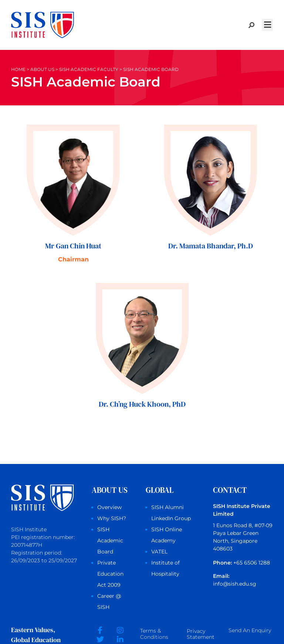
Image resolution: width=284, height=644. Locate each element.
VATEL (159, 552)
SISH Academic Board (110, 540)
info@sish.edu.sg (235, 584)
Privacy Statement (201, 634)
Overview (109, 507)
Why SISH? (112, 518)
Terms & (154, 635)
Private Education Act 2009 (110, 574)
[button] (267, 25)
